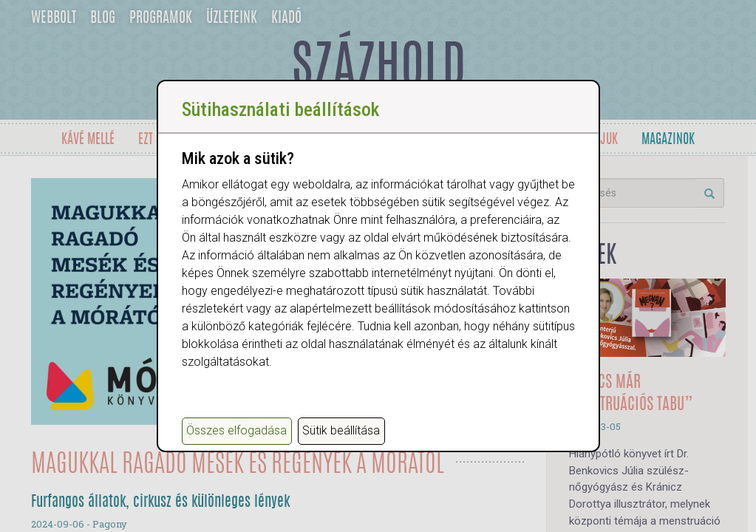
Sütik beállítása (341, 430)
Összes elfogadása (236, 430)
